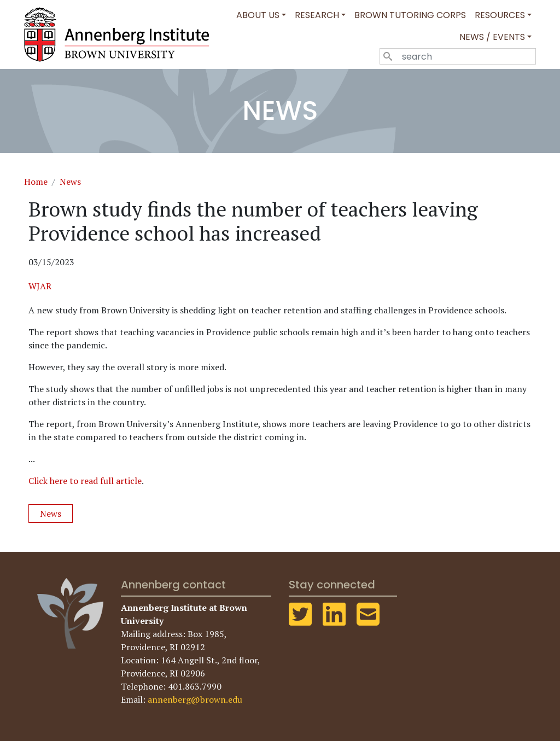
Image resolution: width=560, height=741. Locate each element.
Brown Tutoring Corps (410, 15)
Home (36, 182)
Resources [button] (500, 15)
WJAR (40, 286)
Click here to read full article (85, 481)
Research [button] (317, 15)
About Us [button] (258, 15)
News (70, 182)
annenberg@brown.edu (195, 699)
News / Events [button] (492, 37)
